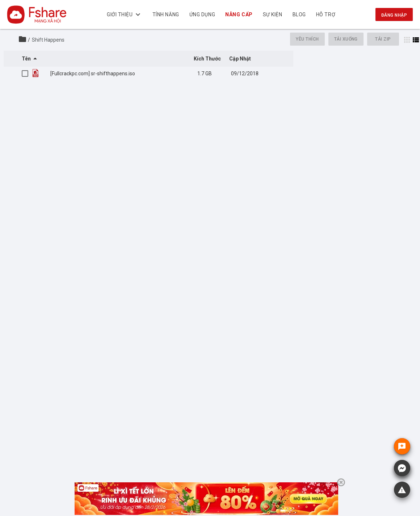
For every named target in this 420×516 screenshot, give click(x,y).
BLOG (299, 14)
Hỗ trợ (326, 14)
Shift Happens (48, 40)
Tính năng (165, 14)
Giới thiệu (125, 14)
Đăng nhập (394, 15)
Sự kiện (272, 14)
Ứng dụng (202, 14)
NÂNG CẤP (239, 14)
